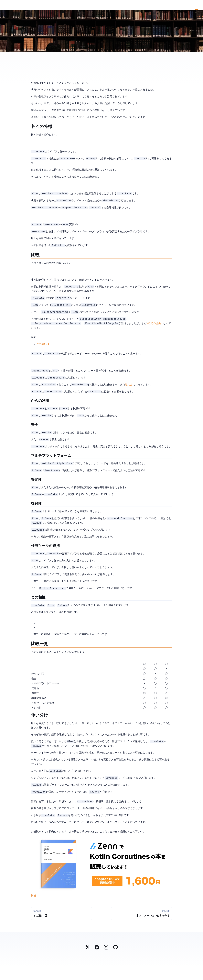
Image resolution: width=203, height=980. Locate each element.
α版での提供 (154, 327)
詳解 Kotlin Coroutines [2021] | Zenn (34, 908)
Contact (199, 5)
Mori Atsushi (4, 5)
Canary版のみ (129, 390)
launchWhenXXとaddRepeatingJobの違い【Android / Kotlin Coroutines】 (44, 348)
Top (194, 5)
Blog (197, 5)
